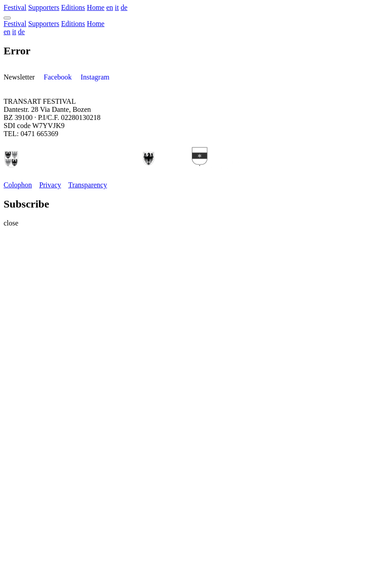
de (124, 7)
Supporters (44, 7)
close (11, 223)
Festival (15, 7)
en (109, 7)
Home (95, 7)
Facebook (58, 77)
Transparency (88, 185)
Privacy (50, 185)
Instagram (95, 77)
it (117, 7)
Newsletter (19, 77)
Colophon (18, 185)
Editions (73, 7)
